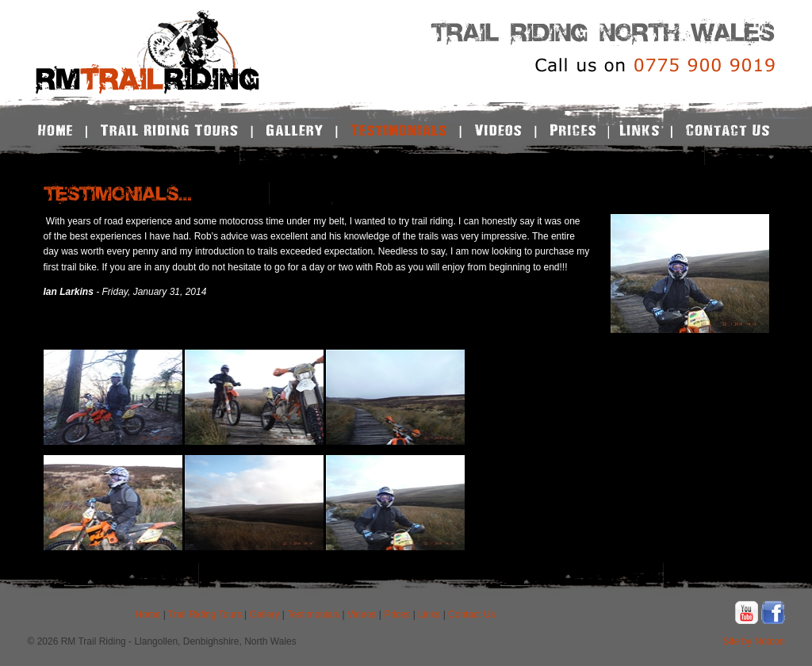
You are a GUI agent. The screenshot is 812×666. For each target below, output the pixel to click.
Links (429, 614)
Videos (362, 614)
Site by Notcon (753, 641)
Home (147, 614)
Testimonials (313, 614)
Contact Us (471, 614)
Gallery (264, 614)
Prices (397, 614)
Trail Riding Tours (205, 614)
